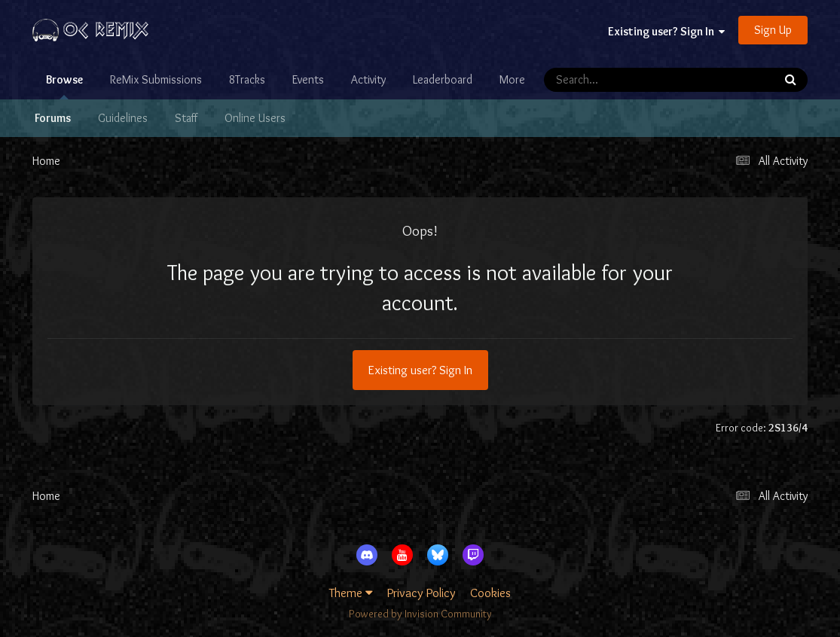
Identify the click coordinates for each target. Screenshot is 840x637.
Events (308, 79)
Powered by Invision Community (420, 614)
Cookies (490, 593)
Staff (186, 118)
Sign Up (773, 30)
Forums (53, 118)
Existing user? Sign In (666, 31)
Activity (368, 79)
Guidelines (123, 118)
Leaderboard (443, 79)
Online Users (255, 118)
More (512, 79)
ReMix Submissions (156, 79)
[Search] (615, 80)
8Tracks (247, 79)
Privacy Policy (422, 593)
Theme (351, 593)
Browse (64, 86)
